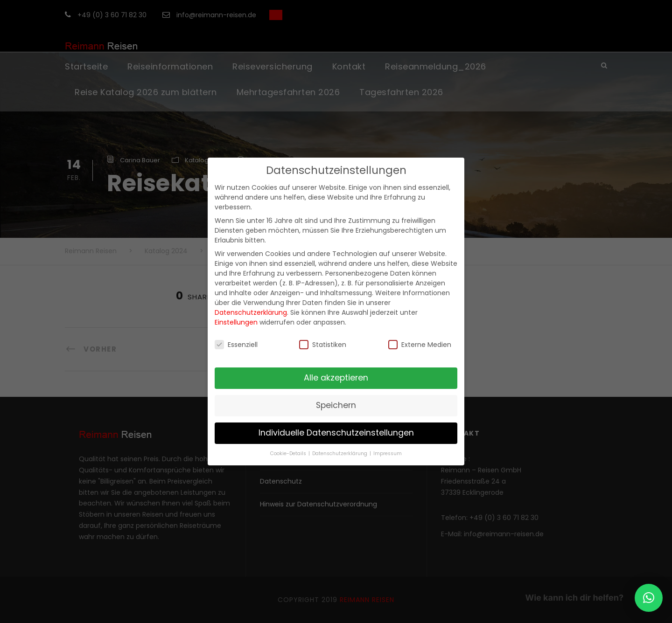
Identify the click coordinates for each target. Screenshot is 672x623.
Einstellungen (236, 322)
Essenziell (236, 345)
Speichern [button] (336, 405)
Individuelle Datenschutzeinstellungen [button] (336, 433)
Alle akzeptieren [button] (336, 378)
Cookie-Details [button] (289, 453)
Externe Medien (420, 345)
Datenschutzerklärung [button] (340, 453)
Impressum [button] (388, 453)
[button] (649, 598)
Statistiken (323, 345)
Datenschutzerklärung (251, 312)
